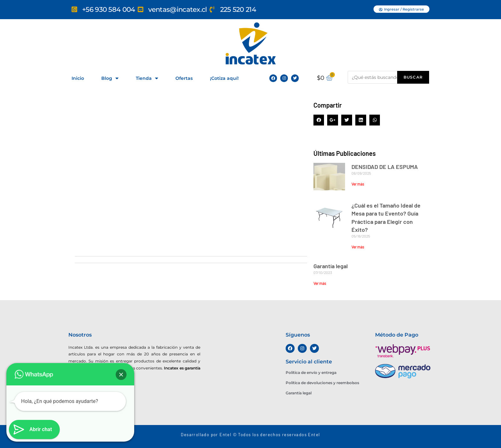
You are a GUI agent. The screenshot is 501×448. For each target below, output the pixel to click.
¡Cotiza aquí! (224, 78)
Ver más (358, 184)
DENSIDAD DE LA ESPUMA (385, 167)
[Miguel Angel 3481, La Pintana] (134, 401)
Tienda (147, 78)
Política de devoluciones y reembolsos (322, 383)
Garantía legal (331, 266)
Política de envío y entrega (311, 372)
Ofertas (184, 78)
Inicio (78, 78)
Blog (110, 78)
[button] (401, 9)
